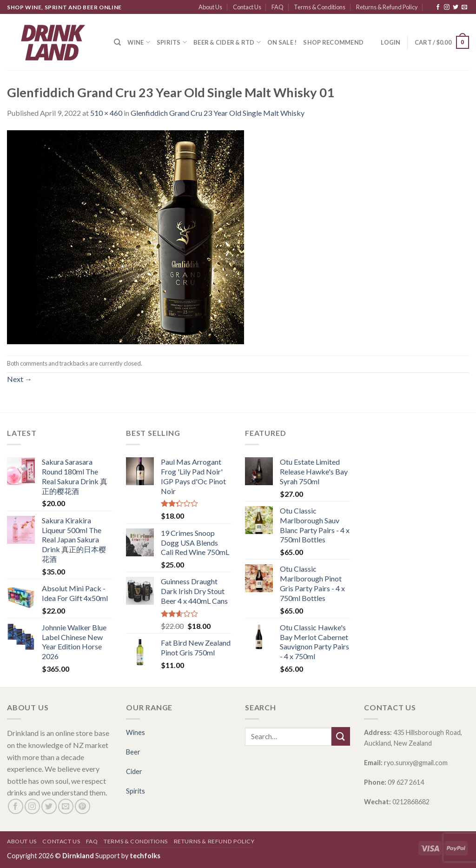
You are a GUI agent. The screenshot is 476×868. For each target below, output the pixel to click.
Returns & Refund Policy (387, 7)
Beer (133, 752)
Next (20, 379)
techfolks (145, 856)
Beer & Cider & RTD (227, 42)
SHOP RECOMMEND (333, 42)
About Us (210, 7)
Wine (139, 42)
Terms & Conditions (320, 7)
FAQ (278, 7)
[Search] (117, 42)
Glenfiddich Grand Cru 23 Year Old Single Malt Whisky (218, 113)
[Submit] (341, 736)
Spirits (172, 42)
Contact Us (247, 7)
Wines (136, 732)
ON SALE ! (282, 42)
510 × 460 (106, 113)
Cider (134, 771)
